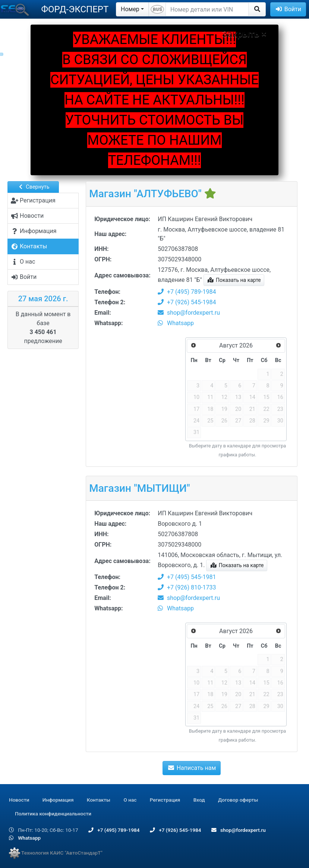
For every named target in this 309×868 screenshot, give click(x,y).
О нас (130, 800)
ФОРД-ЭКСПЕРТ (75, 9)
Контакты (99, 800)
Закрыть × (244, 34)
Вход (199, 800)
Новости (19, 800)
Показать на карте (234, 280)
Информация (58, 800)
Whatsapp (176, 323)
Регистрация (165, 800)
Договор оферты (238, 800)
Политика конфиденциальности (53, 814)
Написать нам (192, 768)
